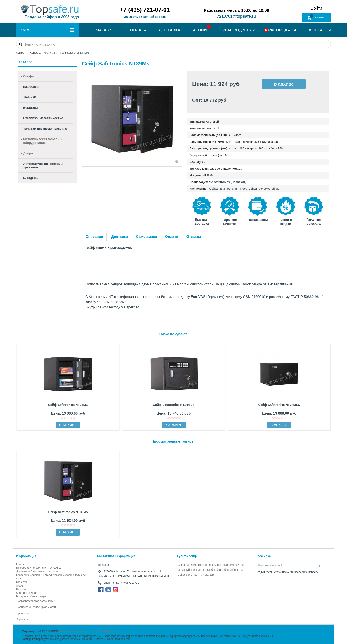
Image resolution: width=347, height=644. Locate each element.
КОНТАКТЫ (320, 30)
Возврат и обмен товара (31, 596)
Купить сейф (187, 556)
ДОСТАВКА (169, 30)
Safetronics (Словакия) (230, 182)
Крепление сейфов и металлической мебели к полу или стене (51, 577)
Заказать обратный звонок (145, 17)
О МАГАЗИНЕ (104, 30)
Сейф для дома (188, 565)
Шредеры (31, 178)
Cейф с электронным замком (196, 575)
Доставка (120, 237)
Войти (316, 8)
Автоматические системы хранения (43, 166)
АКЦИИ (200, 30)
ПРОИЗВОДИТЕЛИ (237, 30)
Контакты (22, 564)
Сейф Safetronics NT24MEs (174, 405)
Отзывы (194, 237)
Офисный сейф (187, 570)
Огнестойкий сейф (209, 570)
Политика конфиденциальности (36, 607)
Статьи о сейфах (27, 593)
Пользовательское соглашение (36, 601)
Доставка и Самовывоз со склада (37, 571)
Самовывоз (147, 237)
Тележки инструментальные (45, 129)
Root (243, 189)
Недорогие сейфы (209, 565)
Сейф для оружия (232, 565)
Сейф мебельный (232, 570)
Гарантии (22, 582)
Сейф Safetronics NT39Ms (68, 512)
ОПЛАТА (138, 30)
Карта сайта (24, 619)
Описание (94, 237)
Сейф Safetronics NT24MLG (279, 405)
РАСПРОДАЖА (282, 30)
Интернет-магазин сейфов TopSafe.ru (90, 631)
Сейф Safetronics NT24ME (68, 405)
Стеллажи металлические (43, 118)
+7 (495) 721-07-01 (145, 10)
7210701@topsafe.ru (236, 16)
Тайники (30, 97)
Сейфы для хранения (224, 189)
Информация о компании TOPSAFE (38, 568)
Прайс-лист (23, 613)
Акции (20, 586)
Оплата (172, 237)
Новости (21, 589)
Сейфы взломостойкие (264, 189)
